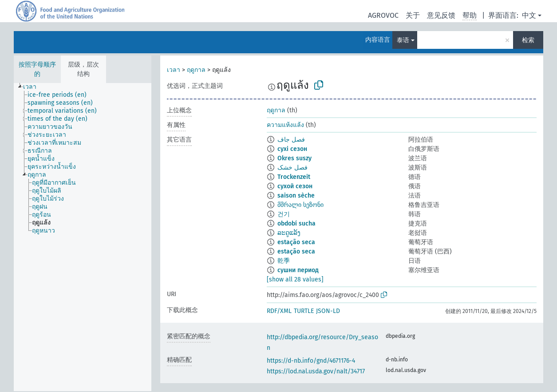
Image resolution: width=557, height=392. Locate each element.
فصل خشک (292, 168)
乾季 (284, 261)
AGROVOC (383, 15)
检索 (528, 40)
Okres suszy (294, 158)
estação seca (296, 242)
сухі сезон (292, 149)
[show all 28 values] (295, 279)
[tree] (83, 237)
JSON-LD (328, 311)
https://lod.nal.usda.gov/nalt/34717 (316, 371)
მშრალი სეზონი (300, 205)
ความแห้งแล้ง (285, 125)
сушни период (298, 270)
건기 (284, 214)
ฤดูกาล (196, 70)
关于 (413, 15)
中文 (529, 15)
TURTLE (304, 311)
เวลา (174, 70)
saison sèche (296, 196)
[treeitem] (34, 87)
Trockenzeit (294, 177)
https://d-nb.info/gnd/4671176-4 (311, 361)
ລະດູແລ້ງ (289, 233)
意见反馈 (441, 15)
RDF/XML (279, 311)
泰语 (403, 40)
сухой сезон (295, 186)
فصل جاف (291, 140)
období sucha (296, 224)
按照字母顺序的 (37, 69)
